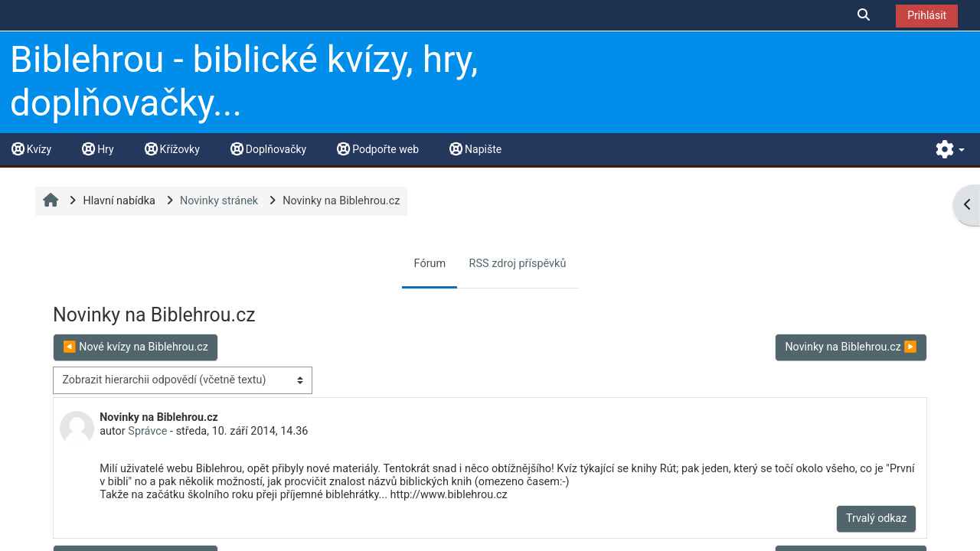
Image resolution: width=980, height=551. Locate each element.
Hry (98, 149)
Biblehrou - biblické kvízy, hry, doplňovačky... (244, 82)
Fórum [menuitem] (430, 264)
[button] (864, 15)
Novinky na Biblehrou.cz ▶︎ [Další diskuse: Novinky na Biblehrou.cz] (851, 347)
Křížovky (172, 149)
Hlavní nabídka (119, 201)
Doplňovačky (268, 149)
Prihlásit (927, 15)
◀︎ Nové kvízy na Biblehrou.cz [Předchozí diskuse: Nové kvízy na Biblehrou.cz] (136, 347)
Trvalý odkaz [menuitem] (876, 518)
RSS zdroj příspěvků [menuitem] (518, 264)
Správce (147, 431)
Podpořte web (378, 149)
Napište (475, 149)
